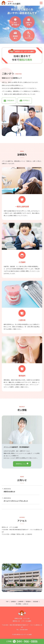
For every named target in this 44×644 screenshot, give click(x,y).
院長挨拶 (36, 602)
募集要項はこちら (21, 464)
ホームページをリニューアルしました (16, 501)
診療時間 (21, 602)
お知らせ (26, 604)
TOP (7, 602)
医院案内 (28, 602)
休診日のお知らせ (9, 491)
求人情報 (18, 604)
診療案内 (13, 602)
